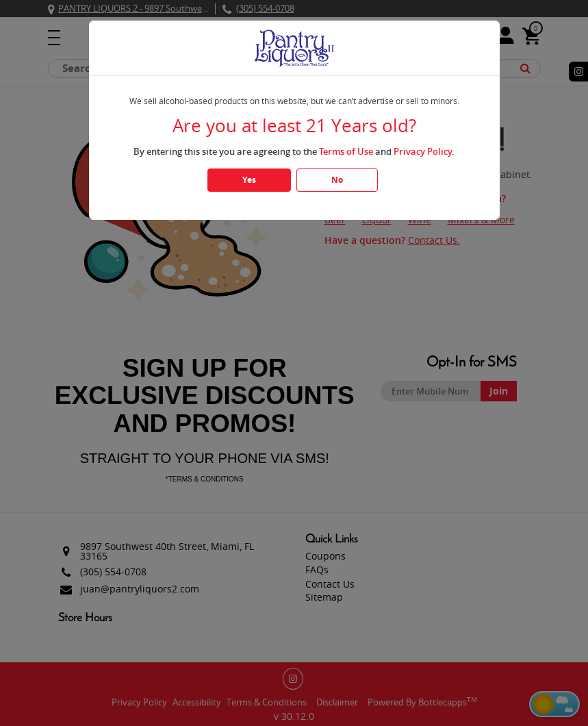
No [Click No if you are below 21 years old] (337, 180)
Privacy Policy (423, 151)
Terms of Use (346, 151)
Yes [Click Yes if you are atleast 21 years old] (249, 180)
